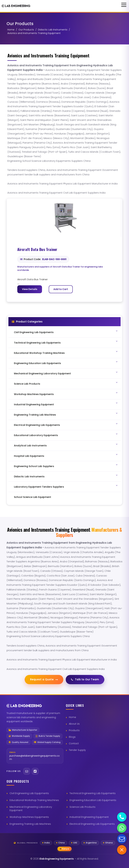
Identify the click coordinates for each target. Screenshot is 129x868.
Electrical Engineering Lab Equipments (92, 824)
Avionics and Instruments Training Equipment (34, 33)
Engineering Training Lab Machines (30, 824)
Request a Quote (44, 679)
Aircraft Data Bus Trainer (37, 249)
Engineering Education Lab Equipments (93, 800)
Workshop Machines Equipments (29, 817)
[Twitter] (35, 771)
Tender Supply (77, 750)
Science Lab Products (82, 807)
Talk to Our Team (85, 679)
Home (11, 30)
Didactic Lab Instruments (53, 30)
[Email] (27, 771)
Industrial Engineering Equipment (89, 817)
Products (74, 730)
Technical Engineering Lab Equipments (93, 793)
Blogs (72, 737)
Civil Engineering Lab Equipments (29, 793)
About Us (74, 724)
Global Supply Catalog (47, 742)
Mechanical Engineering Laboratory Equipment (31, 809)
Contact (74, 743)
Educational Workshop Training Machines (34, 800)
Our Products (26, 30)
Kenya (66, 849)
